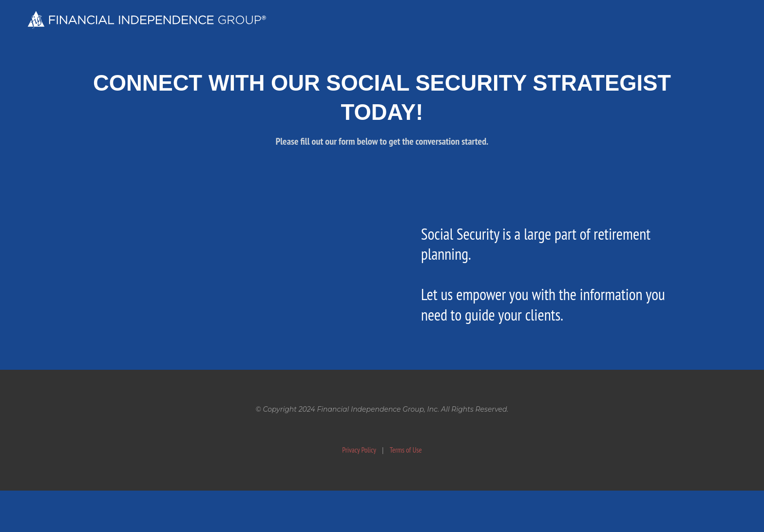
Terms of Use (406, 450)
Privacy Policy (359, 450)
